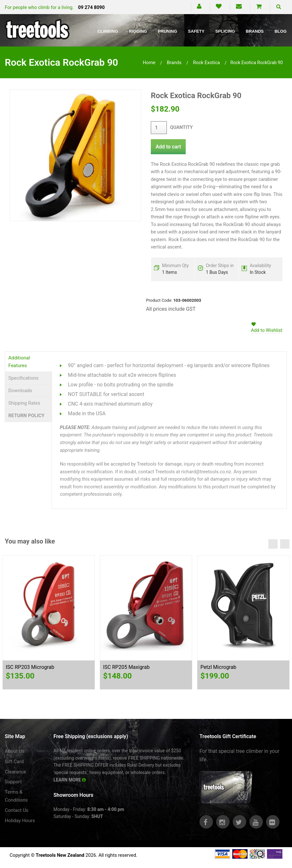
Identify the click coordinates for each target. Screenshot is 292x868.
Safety (196, 31)
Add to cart (168, 147)
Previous (273, 544)
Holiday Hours (20, 821)
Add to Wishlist (267, 330)
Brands (255, 31)
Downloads (20, 391)
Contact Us (17, 810)
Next (285, 544)
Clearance (16, 772)
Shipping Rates (24, 403)
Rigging (138, 31)
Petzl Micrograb (218, 667)
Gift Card (14, 762)
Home (149, 63)
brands (174, 63)
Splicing (225, 31)
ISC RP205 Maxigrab (126, 667)
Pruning (167, 31)
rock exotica (207, 63)
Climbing (108, 31)
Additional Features (19, 362)
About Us (15, 751)
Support (13, 782)
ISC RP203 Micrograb (30, 667)
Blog (280, 31)
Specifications (23, 378)
